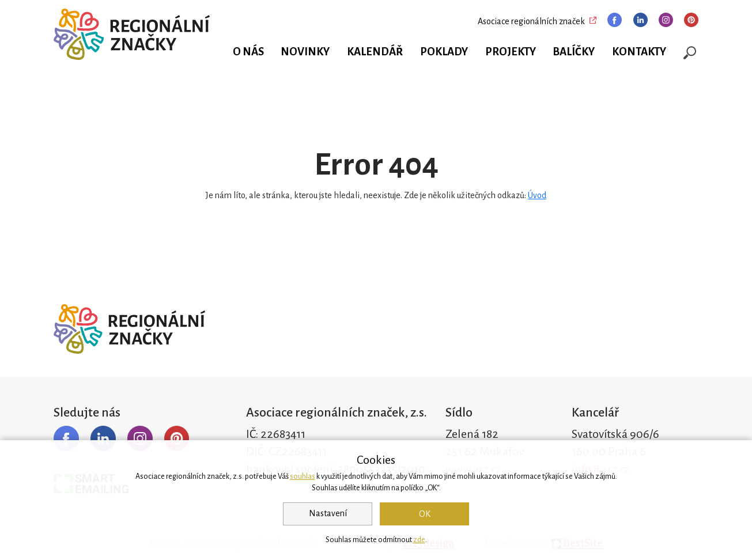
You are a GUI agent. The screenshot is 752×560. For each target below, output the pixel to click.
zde (419, 540)
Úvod (537, 195)
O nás (248, 52)
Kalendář (375, 52)
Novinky (305, 52)
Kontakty (639, 52)
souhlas (303, 476)
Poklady (444, 52)
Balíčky (574, 52)
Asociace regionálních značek (531, 21)
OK (425, 514)
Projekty (511, 52)
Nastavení (328, 513)
